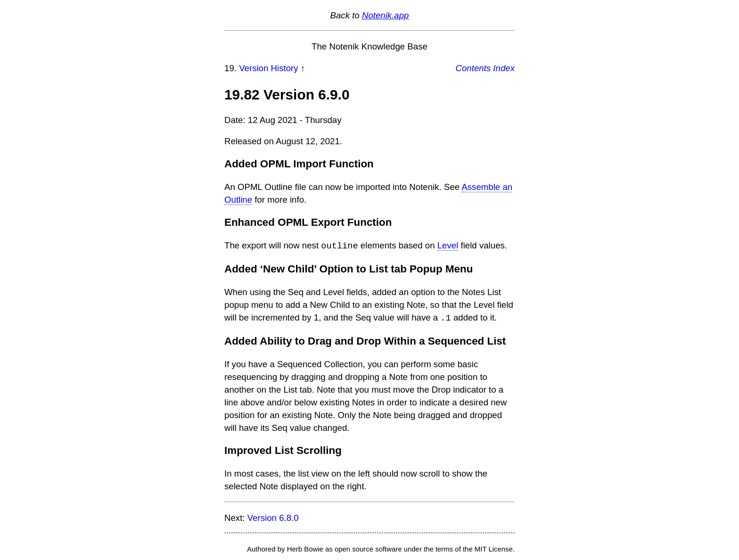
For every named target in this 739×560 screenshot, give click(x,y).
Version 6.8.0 (273, 517)
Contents (473, 68)
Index (504, 68)
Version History (268, 68)
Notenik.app (386, 15)
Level (448, 246)
